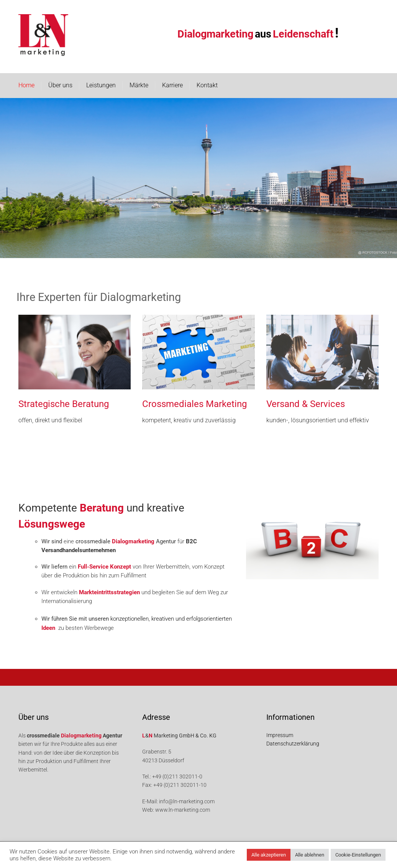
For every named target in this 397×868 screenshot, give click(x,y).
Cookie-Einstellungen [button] (358, 855)
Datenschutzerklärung (293, 744)
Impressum (280, 735)
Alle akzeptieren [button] (269, 855)
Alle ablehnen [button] (310, 855)
